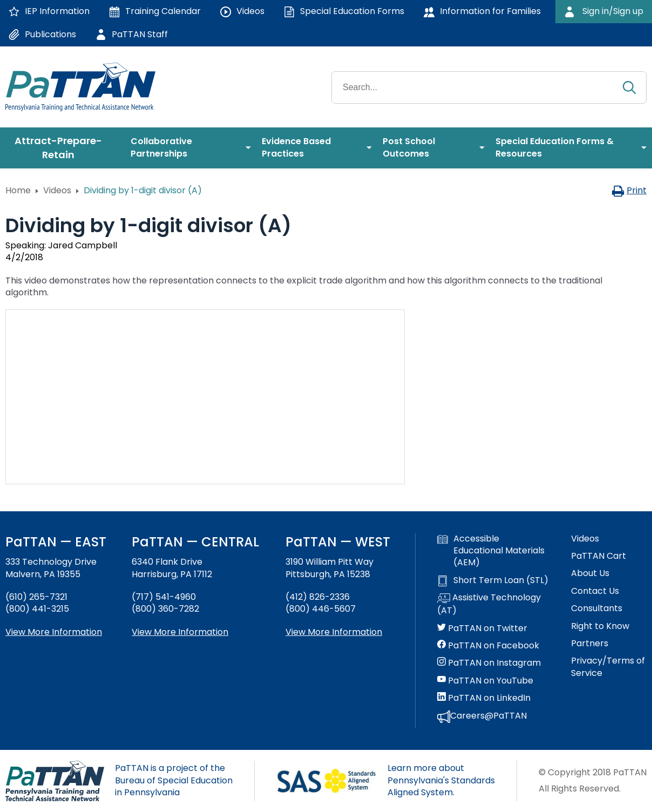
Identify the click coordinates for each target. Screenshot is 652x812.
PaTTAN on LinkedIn (484, 698)
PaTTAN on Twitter (482, 628)
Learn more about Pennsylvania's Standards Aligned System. (441, 780)
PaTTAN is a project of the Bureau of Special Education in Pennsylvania (174, 780)
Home (18, 190)
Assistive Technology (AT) (489, 604)
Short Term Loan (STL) (493, 580)
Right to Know (600, 626)
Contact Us (595, 591)
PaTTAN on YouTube (485, 681)
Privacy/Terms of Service (608, 667)
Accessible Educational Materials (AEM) (491, 551)
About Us (590, 573)
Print (629, 190)
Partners (590, 644)
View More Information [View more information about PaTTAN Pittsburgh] (334, 632)
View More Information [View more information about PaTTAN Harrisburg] (180, 632)
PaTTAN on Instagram (489, 663)
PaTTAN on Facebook (488, 646)
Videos (57, 190)
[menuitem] (63, 148)
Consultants (597, 608)
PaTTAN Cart (599, 556)
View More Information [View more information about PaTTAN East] (54, 632)
